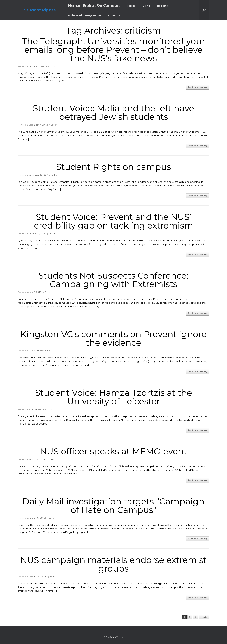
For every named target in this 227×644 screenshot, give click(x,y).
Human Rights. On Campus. (94, 5)
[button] (204, 10)
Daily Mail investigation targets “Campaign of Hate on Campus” (113, 506)
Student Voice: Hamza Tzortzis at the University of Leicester (114, 397)
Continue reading (198, 87)
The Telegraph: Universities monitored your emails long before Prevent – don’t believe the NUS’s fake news (113, 50)
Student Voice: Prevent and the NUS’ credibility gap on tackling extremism (114, 221)
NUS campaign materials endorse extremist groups (113, 564)
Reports (162, 6)
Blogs (146, 6)
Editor (53, 66)
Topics (131, 6)
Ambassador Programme (84, 15)
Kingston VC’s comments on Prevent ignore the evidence (113, 338)
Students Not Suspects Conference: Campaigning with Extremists (113, 280)
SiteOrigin (111, 637)
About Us (114, 15)
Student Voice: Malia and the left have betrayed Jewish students (113, 113)
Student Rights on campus (114, 167)
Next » (204, 617)
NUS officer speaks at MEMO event (114, 451)
